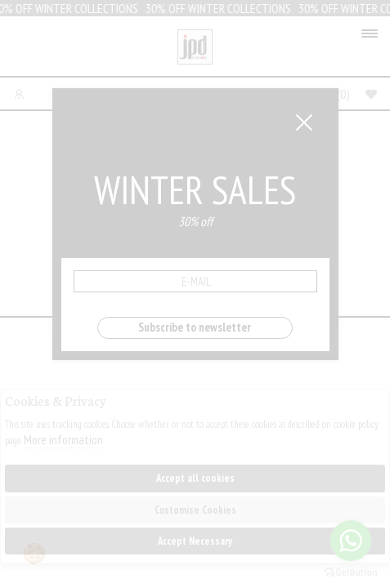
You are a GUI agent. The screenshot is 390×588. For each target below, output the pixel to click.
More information (63, 440)
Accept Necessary (195, 541)
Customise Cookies (195, 510)
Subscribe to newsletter (195, 327)
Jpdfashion (195, 50)
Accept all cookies (195, 478)
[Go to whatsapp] (351, 541)
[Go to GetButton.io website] (351, 572)
